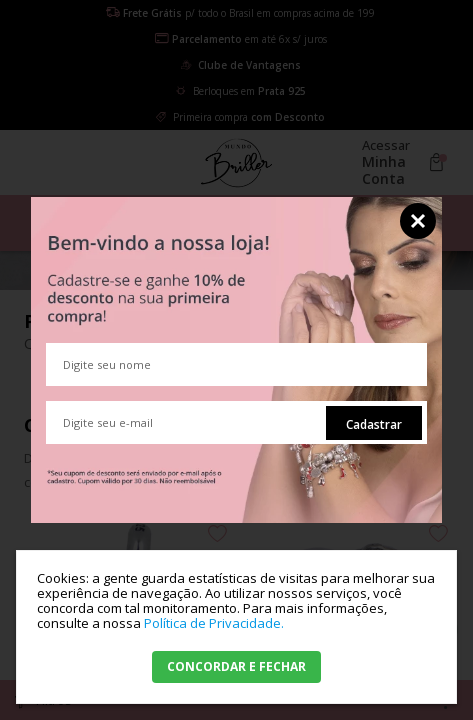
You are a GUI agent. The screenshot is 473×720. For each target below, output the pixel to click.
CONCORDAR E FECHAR (236, 666)
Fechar (418, 221)
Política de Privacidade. (214, 623)
